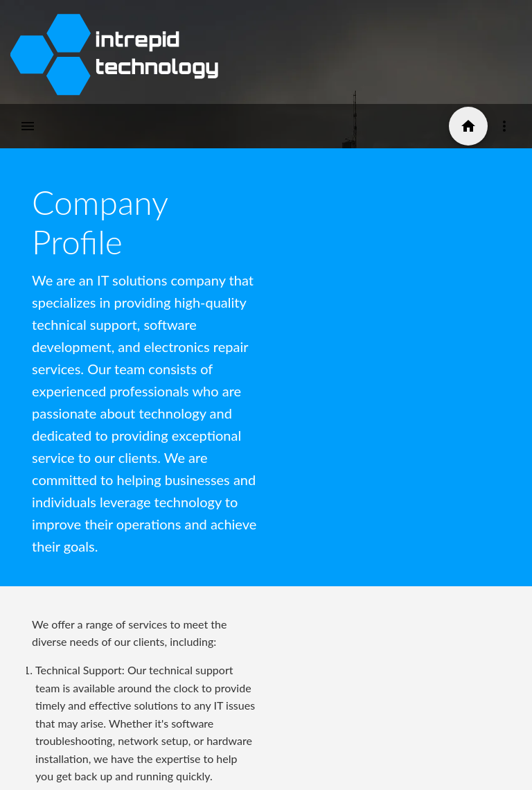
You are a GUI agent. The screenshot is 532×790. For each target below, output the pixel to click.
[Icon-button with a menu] (504, 126)
